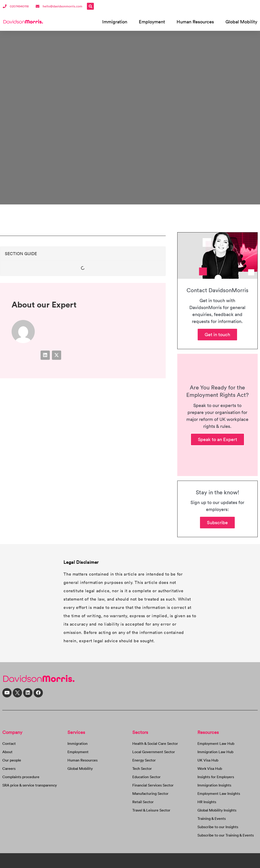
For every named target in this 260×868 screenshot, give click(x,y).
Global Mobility (241, 22)
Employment (152, 22)
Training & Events (212, 818)
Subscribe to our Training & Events (226, 835)
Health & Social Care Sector (155, 743)
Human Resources (195, 22)
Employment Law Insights (219, 793)
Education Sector (146, 777)
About (7, 752)
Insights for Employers (216, 777)
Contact (9, 743)
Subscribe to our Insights (218, 827)
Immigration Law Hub (215, 752)
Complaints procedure (21, 777)
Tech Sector (142, 768)
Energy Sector (144, 760)
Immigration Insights (214, 785)
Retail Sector (143, 802)
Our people (12, 760)
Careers (9, 768)
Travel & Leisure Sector (151, 810)
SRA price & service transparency (30, 785)
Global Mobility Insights (217, 810)
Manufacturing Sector (150, 793)
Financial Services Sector (153, 785)
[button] (90, 6)
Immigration (115, 22)
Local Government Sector (154, 752)
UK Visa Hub (208, 760)
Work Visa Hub (210, 768)
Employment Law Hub (216, 743)
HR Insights (207, 802)
